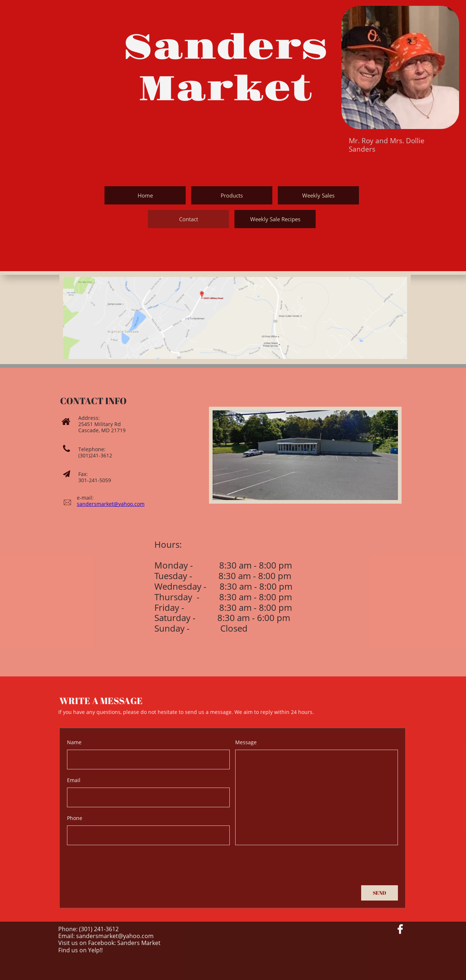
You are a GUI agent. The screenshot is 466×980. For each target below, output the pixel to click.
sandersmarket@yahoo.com (111, 504)
